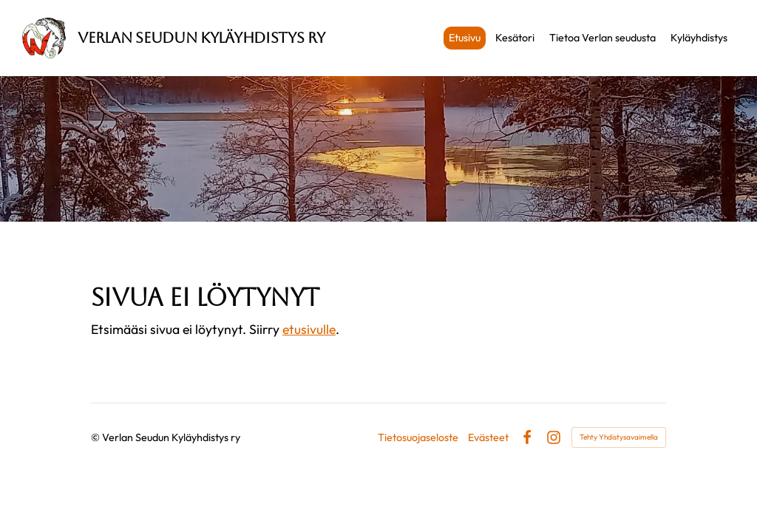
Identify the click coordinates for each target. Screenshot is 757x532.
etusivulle (309, 329)
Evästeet (488, 437)
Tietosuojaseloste (418, 437)
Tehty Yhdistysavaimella (619, 437)
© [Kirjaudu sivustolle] (96, 437)
